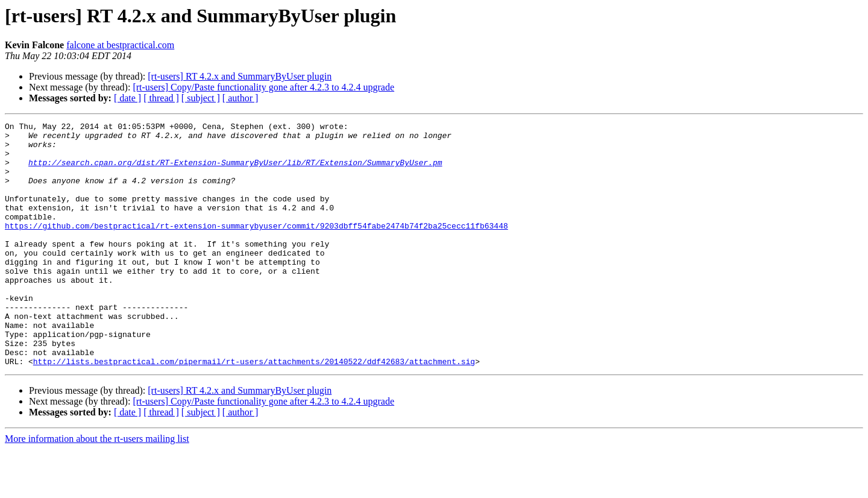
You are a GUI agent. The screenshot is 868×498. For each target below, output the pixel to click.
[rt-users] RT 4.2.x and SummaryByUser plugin (240, 76)
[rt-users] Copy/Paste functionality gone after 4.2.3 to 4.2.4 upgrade (263, 87)
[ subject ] (201, 98)
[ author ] (241, 98)
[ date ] (127, 98)
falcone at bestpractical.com (120, 45)
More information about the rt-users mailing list (97, 487)
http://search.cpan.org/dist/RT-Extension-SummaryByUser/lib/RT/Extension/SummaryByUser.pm (235, 171)
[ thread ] (161, 98)
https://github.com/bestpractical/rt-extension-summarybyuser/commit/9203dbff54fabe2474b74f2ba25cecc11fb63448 (256, 247)
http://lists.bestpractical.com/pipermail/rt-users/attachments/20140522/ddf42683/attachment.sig (254, 410)
